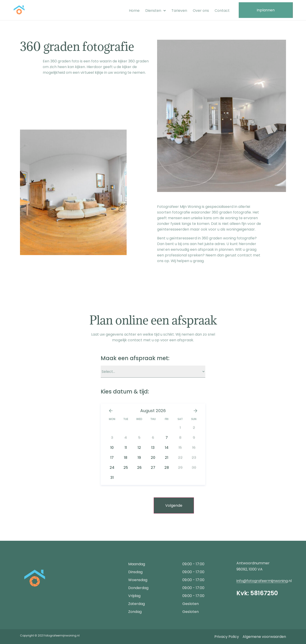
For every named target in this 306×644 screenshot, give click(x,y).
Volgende (174, 505)
